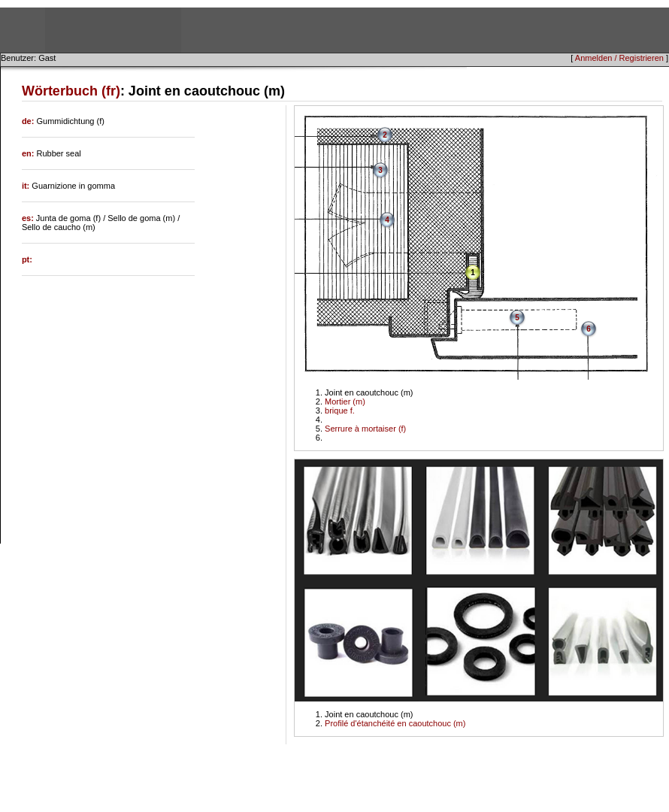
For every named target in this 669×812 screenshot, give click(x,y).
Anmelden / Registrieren (619, 58)
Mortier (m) (345, 401)
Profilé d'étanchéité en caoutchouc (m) (395, 723)
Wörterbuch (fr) (71, 91)
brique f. (340, 411)
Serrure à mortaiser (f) (365, 429)
